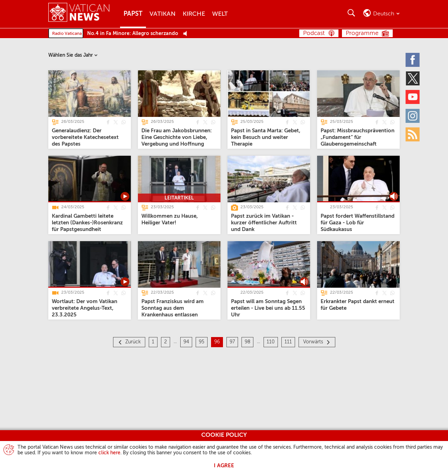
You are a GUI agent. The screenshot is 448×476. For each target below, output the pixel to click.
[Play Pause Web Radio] (187, 34)
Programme (362, 33)
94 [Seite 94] (186, 342)
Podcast (314, 33)
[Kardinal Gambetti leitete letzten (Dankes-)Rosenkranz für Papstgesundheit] (87, 223)
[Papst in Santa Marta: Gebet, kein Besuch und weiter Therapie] (266, 137)
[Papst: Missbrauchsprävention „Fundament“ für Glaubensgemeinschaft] (358, 137)
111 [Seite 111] (288, 342)
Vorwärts (313, 342)
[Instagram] (413, 115)
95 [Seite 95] (202, 342)
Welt (220, 14)
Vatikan (163, 14)
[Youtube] (413, 97)
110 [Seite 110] (271, 342)
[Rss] (413, 134)
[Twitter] (413, 78)
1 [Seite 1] (153, 342)
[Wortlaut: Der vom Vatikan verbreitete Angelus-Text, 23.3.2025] (85, 308)
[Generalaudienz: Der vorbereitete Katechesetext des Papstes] (85, 137)
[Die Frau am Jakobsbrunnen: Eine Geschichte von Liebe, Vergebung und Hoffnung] (177, 137)
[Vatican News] (79, 14)
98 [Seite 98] (247, 342)
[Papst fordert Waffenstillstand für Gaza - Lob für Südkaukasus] (358, 223)
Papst (133, 14)
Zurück (133, 342)
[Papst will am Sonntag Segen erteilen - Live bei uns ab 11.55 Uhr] (268, 308)
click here (109, 453)
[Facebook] (413, 59)
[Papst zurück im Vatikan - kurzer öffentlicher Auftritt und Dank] (264, 223)
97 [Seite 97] (232, 342)
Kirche (194, 14)
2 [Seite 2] (166, 342)
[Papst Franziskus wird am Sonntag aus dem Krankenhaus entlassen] (173, 308)
